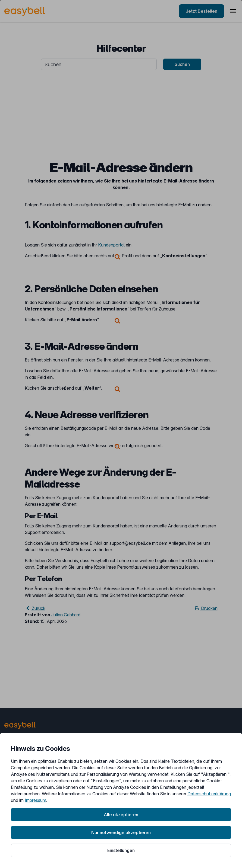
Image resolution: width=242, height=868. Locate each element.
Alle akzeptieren (121, 815)
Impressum (35, 800)
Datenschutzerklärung (209, 794)
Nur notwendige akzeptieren (121, 832)
